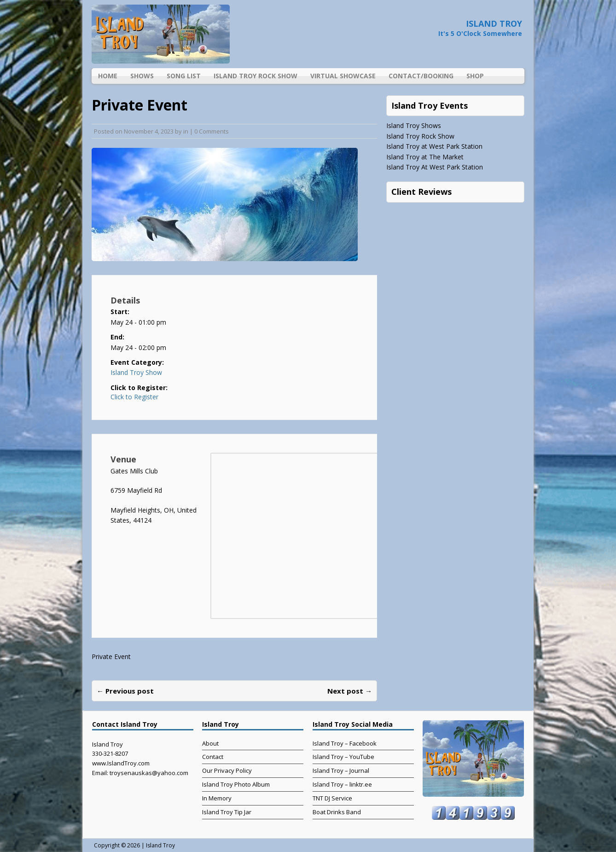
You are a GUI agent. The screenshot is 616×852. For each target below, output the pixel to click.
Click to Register (134, 397)
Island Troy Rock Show (256, 76)
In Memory (217, 798)
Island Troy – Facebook (345, 743)
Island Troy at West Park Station (434, 146)
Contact (213, 757)
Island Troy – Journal (341, 770)
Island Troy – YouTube (343, 757)
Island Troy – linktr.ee (342, 784)
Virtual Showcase (343, 76)
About (210, 743)
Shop (475, 76)
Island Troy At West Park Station (435, 167)
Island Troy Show (136, 372)
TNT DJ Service (332, 798)
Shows (142, 76)
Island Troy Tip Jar (227, 812)
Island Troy (160, 845)
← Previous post (125, 691)
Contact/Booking (421, 76)
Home (108, 76)
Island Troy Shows (414, 125)
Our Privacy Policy (227, 770)
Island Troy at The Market (425, 157)
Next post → (350, 691)
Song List (184, 76)
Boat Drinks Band (337, 812)
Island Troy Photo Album (236, 784)
